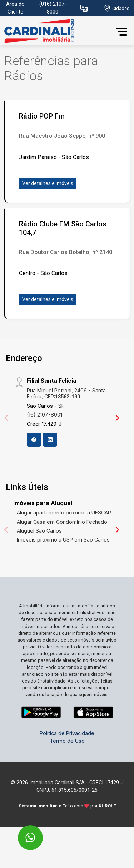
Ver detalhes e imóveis (48, 183)
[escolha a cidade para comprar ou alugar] (116, 8)
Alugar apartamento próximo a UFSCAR (64, 513)
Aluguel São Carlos (39, 531)
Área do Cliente (15, 8)
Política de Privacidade (67, 733)
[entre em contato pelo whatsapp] (23, 833)
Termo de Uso (67, 741)
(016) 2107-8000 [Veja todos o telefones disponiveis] (53, 8)
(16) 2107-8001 (44, 415)
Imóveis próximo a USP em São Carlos (63, 540)
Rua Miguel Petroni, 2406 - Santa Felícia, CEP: (66, 393)
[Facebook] (34, 440)
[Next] (117, 418)
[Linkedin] (50, 440)
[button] (84, 8)
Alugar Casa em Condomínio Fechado (62, 522)
